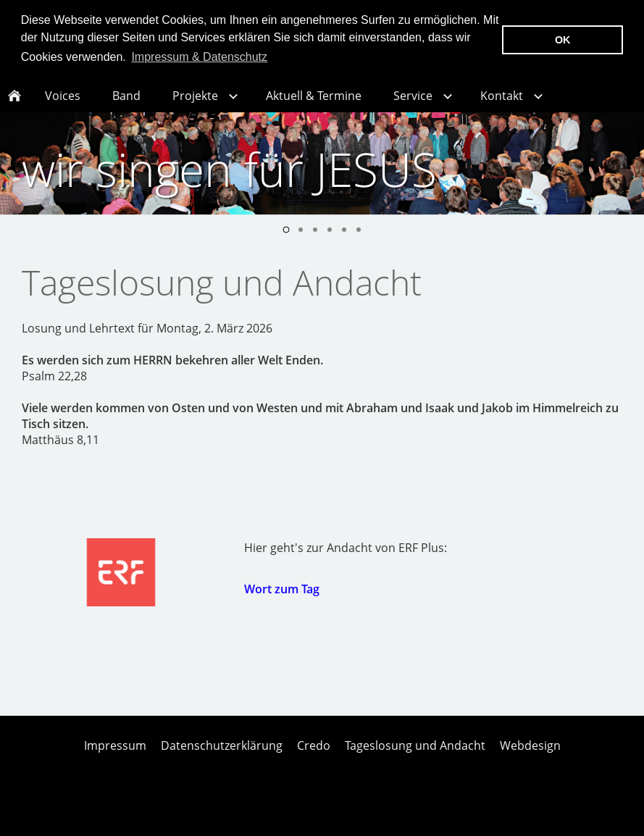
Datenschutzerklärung (222, 761)
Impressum (115, 761)
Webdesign (530, 761)
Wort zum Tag (282, 604)
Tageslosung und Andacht (415, 761)
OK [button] (563, 40)
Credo (314, 761)
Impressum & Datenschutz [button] (199, 57)
